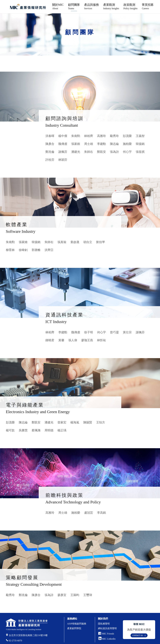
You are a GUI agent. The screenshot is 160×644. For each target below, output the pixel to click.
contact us (138, 635)
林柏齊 (89, 136)
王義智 (140, 136)
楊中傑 (63, 136)
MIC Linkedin (107, 639)
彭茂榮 (127, 136)
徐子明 (89, 332)
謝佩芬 (63, 152)
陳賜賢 (88, 422)
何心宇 (127, 152)
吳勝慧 (23, 430)
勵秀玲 (114, 136)
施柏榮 (127, 144)
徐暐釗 (23, 250)
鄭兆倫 (50, 152)
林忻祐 (101, 340)
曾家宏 (62, 422)
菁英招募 (148, 6)
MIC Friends (108, 634)
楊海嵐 (75, 422)
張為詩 (114, 152)
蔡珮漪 (36, 430)
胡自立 (88, 242)
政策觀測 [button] (131, 6)
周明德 (49, 430)
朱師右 (89, 152)
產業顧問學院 (74, 628)
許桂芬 (50, 160)
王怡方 (101, 422)
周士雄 (89, 144)
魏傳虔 (63, 144)
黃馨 (61, 340)
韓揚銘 (140, 144)
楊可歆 (10, 430)
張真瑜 (62, 242)
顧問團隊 (74, 6)
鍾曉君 (50, 340)
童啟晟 (75, 242)
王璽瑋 (88, 595)
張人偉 (73, 340)
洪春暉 (50, 136)
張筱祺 (140, 152)
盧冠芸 (89, 513)
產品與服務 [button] (92, 6)
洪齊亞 (49, 250)
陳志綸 (114, 144)
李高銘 (101, 513)
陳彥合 (50, 144)
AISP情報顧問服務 (77, 624)
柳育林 (10, 250)
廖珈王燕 (87, 340)
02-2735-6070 (15, 641)
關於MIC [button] (58, 6)
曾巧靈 (114, 332)
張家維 (76, 144)
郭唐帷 (36, 250)
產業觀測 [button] (111, 6)
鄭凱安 (101, 152)
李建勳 (101, 144)
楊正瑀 (62, 430)
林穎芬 (63, 160)
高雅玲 (101, 136)
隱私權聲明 (104, 624)
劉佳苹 (101, 242)
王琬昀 (75, 595)
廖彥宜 (62, 595)
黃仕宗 (127, 332)
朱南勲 (76, 136)
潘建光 (76, 152)
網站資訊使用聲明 (107, 628)
